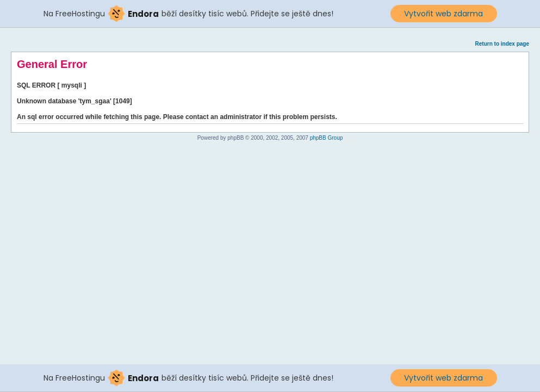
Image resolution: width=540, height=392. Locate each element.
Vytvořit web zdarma (443, 14)
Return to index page (502, 44)
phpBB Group (327, 138)
